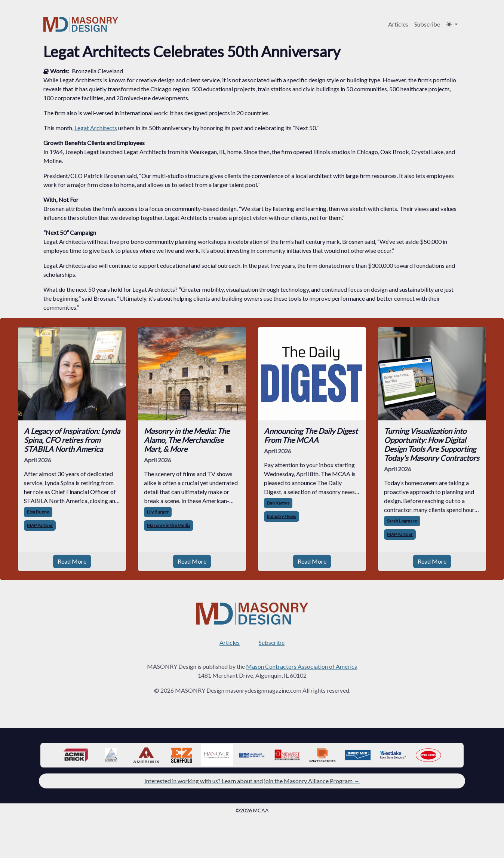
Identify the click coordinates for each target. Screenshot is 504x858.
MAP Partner (40, 525)
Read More (72, 561)
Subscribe (427, 24)
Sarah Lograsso (402, 521)
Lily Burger (158, 512)
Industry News (282, 516)
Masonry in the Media (169, 525)
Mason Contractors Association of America (302, 666)
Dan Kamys (278, 503)
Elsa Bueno (38, 512)
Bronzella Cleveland (97, 71)
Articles (398, 24)
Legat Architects (96, 128)
